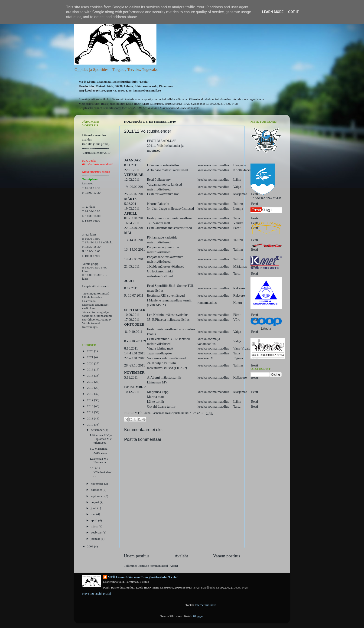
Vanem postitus (227, 556)
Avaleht (181, 556)
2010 (91, 424)
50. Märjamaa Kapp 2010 (99, 450)
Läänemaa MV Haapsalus (99, 460)
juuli (94, 508)
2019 (91, 369)
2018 (91, 375)
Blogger (198, 616)
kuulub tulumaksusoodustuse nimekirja (175, 108)
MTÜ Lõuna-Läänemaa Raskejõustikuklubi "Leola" (143, 577)
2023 (91, 351)
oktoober (97, 490)
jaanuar (96, 539)
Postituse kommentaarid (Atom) (158, 566)
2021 (91, 357)
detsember (98, 430)
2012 (91, 412)
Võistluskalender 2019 (96, 153)
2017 (91, 382)
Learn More (273, 12)
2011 (91, 418)
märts (95, 526)
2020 (91, 363)
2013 (91, 406)
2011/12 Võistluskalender (101, 472)
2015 (91, 394)
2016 (91, 388)
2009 (91, 546)
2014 (91, 400)
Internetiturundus (206, 605)
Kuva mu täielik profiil (97, 594)
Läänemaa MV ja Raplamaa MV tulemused (101, 439)
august (95, 502)
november (97, 484)
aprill (94, 520)
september (98, 496)
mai (94, 514)
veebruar (97, 532)
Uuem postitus (137, 556)
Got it (293, 12)
